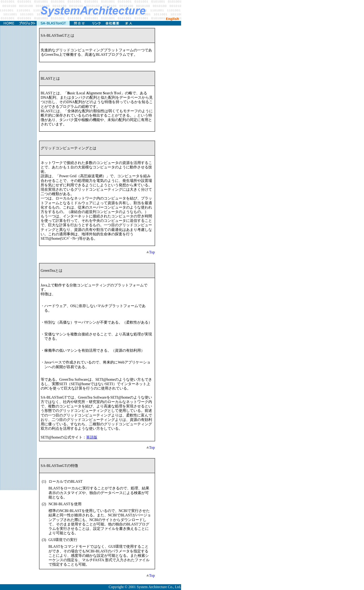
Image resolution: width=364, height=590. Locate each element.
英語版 (92, 437)
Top (151, 252)
